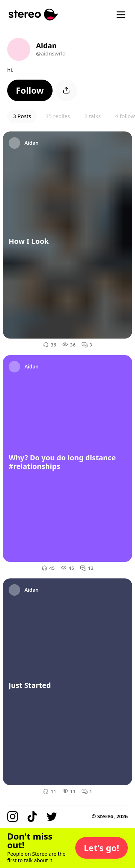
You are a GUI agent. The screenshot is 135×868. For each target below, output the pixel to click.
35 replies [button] (58, 116)
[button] (30, 90)
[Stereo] (33, 15)
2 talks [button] (92, 116)
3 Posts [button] (22, 116)
